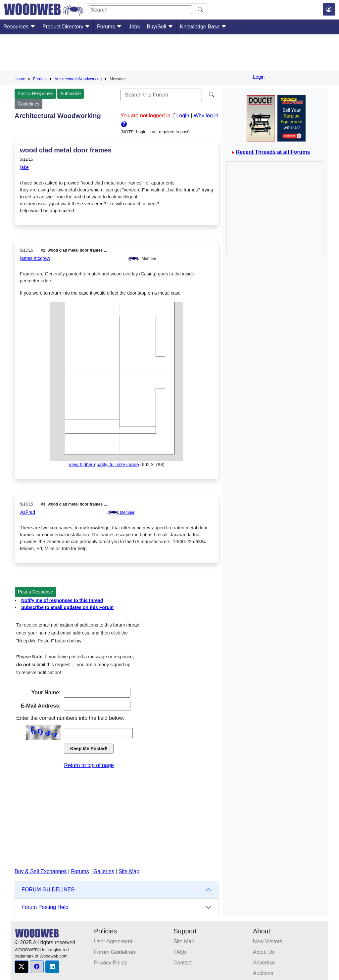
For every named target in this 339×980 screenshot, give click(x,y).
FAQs (180, 952)
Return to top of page (89, 765)
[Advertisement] (169, 54)
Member (121, 512)
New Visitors (268, 941)
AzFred (28, 512)
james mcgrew (35, 258)
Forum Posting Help (45, 907)
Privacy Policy (111, 963)
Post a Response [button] (36, 592)
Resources (19, 27)
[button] (22, 967)
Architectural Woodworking (78, 79)
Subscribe (71, 94)
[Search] (140, 10)
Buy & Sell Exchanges (41, 871)
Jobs (134, 27)
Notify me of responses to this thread (62, 600)
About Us (264, 952)
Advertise (264, 963)
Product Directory (66, 27)
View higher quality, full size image (104, 465)
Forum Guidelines (115, 952)
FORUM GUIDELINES (48, 890)
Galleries (104, 871)
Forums (109, 27)
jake (24, 167)
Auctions (263, 973)
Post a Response (35, 94)
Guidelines (28, 104)
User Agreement (113, 941)
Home (20, 79)
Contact (183, 963)
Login (259, 77)
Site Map (129, 871)
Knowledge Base (203, 27)
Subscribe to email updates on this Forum (67, 607)
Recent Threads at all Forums (273, 152)
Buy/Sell (160, 27)
